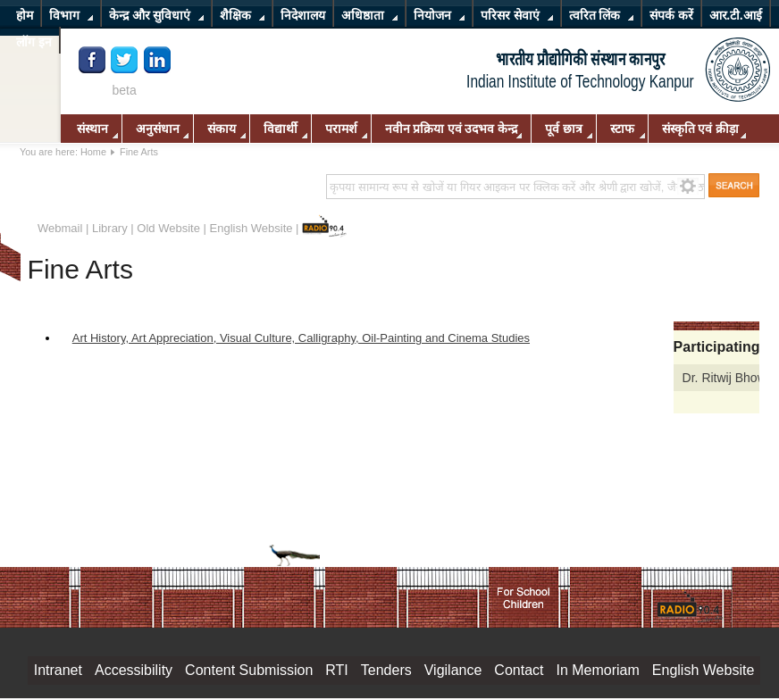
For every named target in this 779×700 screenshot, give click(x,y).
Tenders (386, 670)
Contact (519, 670)
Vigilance (453, 670)
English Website (251, 228)
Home (93, 152)
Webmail (60, 228)
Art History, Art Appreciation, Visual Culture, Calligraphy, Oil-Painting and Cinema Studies (301, 338)
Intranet (58, 670)
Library (110, 228)
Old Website (168, 228)
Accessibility (134, 670)
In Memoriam (597, 670)
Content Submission (249, 670)
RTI (336, 670)
